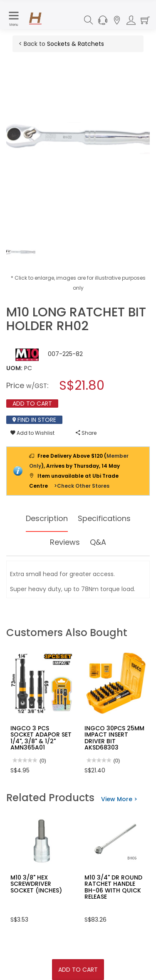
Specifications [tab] (104, 518)
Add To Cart (78, 970)
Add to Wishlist (32, 433)
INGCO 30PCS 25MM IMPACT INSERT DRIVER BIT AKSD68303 (114, 738)
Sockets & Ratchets (76, 44)
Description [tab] (47, 518)
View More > (119, 799)
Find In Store (34, 420)
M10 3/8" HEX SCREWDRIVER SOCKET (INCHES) (36, 884)
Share (86, 433)
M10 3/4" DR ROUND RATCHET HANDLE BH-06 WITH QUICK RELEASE (113, 887)
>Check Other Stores (82, 486)
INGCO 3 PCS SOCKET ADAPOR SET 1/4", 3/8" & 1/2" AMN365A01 (41, 738)
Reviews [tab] (65, 542)
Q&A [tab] (98, 542)
